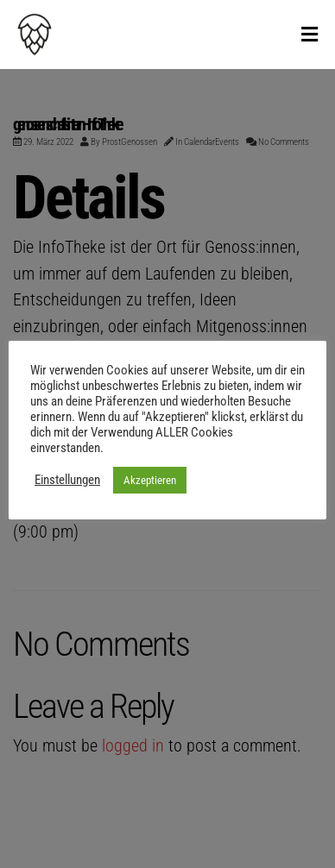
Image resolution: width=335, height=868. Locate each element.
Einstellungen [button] (67, 480)
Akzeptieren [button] (150, 480)
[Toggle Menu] (310, 35)
